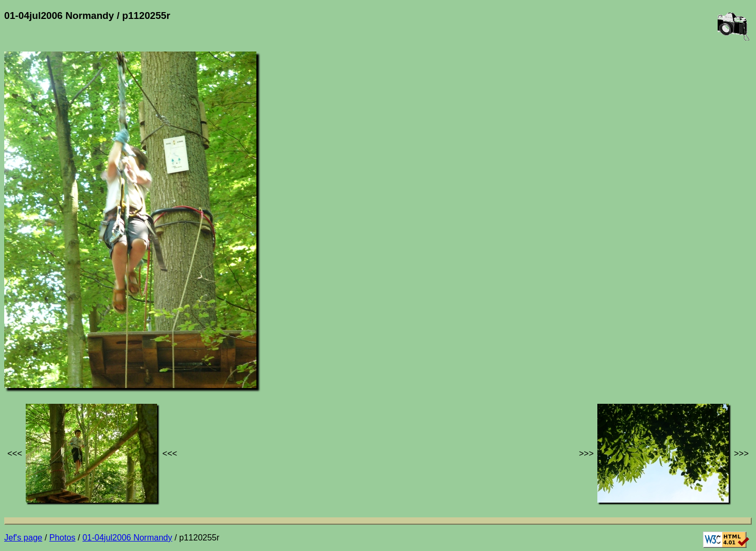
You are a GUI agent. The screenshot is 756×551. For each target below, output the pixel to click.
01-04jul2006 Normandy (127, 538)
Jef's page (23, 538)
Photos (63, 538)
